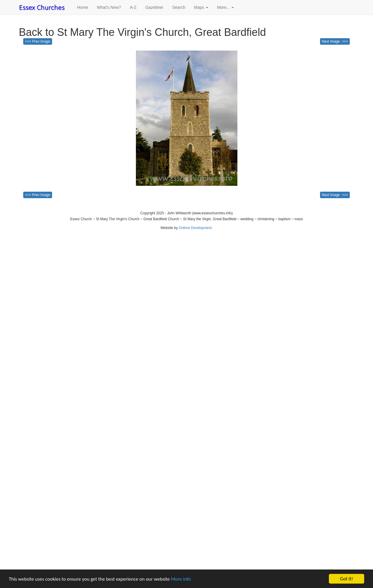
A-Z (133, 7)
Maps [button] (201, 7)
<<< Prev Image (38, 41)
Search (179, 7)
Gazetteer (154, 7)
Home (83, 7)
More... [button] (225, 7)
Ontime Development (195, 228)
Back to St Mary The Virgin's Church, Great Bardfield (142, 32)
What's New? (109, 7)
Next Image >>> (335, 41)
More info (181, 579)
